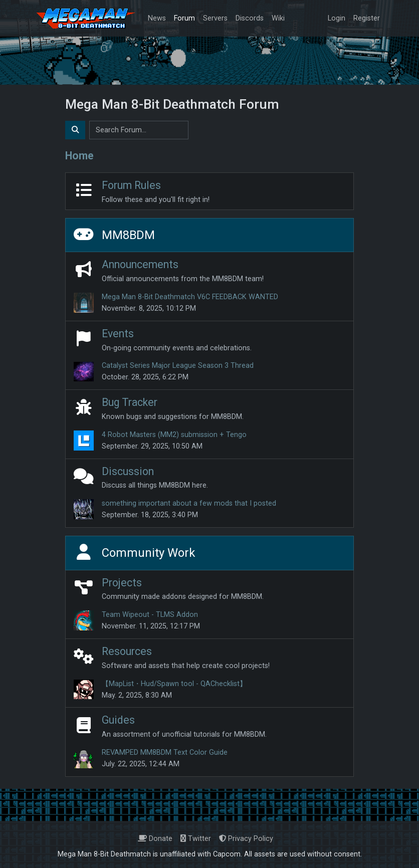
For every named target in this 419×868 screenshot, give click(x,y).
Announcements (140, 264)
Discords (250, 18)
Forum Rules (131, 185)
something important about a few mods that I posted (189, 503)
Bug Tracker (130, 402)
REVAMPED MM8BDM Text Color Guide (165, 752)
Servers (215, 18)
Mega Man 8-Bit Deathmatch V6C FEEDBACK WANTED (190, 297)
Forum (184, 18)
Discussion (128, 471)
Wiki (278, 18)
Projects (122, 583)
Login (337, 18)
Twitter (196, 839)
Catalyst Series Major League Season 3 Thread (178, 366)
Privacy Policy (246, 839)
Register (367, 18)
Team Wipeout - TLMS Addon (150, 615)
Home (79, 156)
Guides (118, 720)
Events (118, 334)
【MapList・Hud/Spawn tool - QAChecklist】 (174, 684)
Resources (127, 651)
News (157, 18)
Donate (155, 839)
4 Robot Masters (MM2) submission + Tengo (174, 435)
